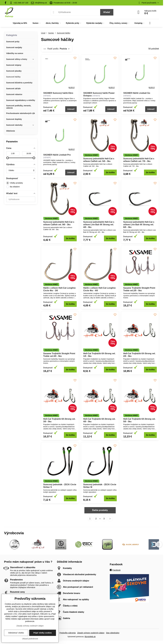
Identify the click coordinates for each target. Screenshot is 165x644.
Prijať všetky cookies (43, 633)
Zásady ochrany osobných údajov (91, 633)
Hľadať (107, 12)
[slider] (8, 158)
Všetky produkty (15, 183)
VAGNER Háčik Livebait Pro (57, 155)
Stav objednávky (113, 633)
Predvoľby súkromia (68, 633)
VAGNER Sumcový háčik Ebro (58, 93)
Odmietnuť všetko (16, 633)
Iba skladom (13, 187)
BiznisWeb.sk (90, 637)
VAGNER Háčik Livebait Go (137, 93)
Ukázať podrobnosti (30, 639)
